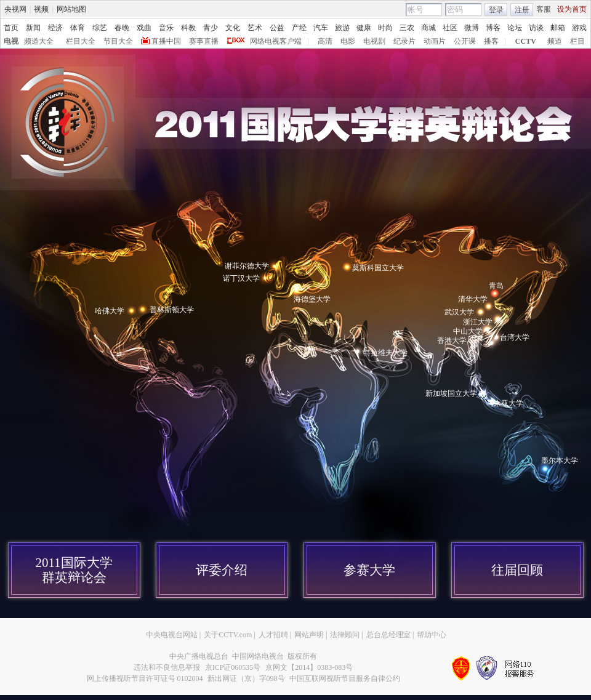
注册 (522, 10)
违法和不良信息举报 (167, 667)
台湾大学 (515, 337)
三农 (407, 28)
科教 (188, 28)
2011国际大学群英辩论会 (74, 570)
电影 (348, 41)
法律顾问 (345, 635)
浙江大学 (478, 322)
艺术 (255, 28)
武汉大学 (459, 312)
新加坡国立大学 (451, 393)
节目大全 (118, 41)
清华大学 (473, 299)
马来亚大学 (505, 403)
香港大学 (452, 340)
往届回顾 (517, 570)
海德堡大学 (312, 299)
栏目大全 (81, 41)
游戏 (579, 28)
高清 (325, 41)
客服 (544, 9)
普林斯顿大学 (172, 310)
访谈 (536, 28)
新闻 (33, 28)
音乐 (166, 28)
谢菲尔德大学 (247, 266)
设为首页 (572, 9)
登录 (496, 10)
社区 (450, 28)
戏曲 (144, 28)
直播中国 (166, 41)
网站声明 (309, 635)
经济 (55, 28)
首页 (11, 28)
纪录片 (404, 41)
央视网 (15, 9)
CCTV (526, 41)
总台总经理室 (388, 635)
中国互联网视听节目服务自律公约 (345, 678)
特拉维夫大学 (385, 353)
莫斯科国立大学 (378, 268)
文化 (233, 28)
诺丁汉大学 (241, 278)
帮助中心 (432, 635)
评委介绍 (222, 570)
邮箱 (558, 28)
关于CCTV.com (228, 635)
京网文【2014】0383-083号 (309, 667)
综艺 (100, 28)
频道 (555, 41)
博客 (493, 28)
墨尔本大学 (560, 461)
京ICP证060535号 (233, 667)
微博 (472, 28)
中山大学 (468, 331)
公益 (277, 28)
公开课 (465, 41)
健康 (364, 28)
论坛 (515, 28)
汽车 (321, 28)
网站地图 (71, 9)
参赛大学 (369, 570)
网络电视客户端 (276, 41)
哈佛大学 (110, 311)
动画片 (435, 41)
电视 (11, 41)
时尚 (385, 28)
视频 (41, 9)
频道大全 (39, 41)
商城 (428, 28)
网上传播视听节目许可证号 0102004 (145, 678)
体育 (78, 28)
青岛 (496, 286)
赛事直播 (204, 41)
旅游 (342, 28)
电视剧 (374, 41)
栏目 (577, 41)
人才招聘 (273, 635)
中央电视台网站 (172, 635)
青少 (211, 28)
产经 (299, 28)
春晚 (122, 28)
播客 (491, 41)
